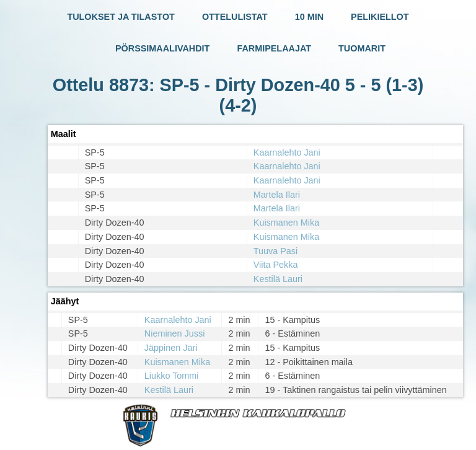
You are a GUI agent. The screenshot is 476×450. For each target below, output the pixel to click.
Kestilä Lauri (278, 279)
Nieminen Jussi (175, 333)
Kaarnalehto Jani (287, 152)
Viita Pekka (276, 265)
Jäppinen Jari (171, 348)
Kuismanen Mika (286, 223)
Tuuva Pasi (275, 251)
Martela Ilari (277, 195)
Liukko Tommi (172, 376)
